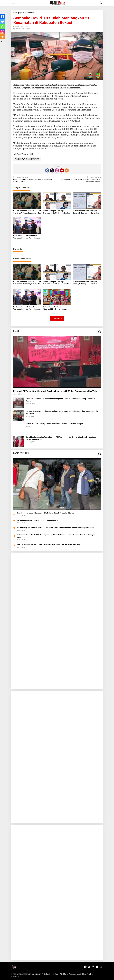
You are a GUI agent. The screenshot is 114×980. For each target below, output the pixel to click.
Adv (90, 974)
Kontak (55, 974)
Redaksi (47, 974)
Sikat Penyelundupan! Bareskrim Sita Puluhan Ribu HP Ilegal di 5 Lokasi (46, 513)
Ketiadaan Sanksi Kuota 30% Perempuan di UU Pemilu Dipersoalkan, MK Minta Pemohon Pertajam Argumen (56, 536)
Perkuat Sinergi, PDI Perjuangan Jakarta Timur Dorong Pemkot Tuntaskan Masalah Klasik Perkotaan (62, 412)
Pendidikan (17, 28)
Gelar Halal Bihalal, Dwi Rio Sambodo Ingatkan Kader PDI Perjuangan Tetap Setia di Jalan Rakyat (62, 400)
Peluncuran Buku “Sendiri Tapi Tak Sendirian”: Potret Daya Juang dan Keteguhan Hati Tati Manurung (27, 212)
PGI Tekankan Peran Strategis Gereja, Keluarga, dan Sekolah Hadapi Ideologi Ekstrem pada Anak (85, 212)
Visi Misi (63, 974)
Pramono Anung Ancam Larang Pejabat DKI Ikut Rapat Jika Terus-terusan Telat (49, 544)
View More (57, 318)
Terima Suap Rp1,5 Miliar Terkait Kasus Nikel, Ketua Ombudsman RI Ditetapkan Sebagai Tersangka (56, 528)
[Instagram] (3, 32)
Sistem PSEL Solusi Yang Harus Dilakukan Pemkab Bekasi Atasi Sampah (55, 424)
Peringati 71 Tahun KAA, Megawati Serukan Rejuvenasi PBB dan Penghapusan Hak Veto (55, 391)
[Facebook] (3, 17)
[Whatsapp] (3, 27)
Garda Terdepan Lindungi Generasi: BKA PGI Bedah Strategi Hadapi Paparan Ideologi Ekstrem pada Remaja (57, 212)
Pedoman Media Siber (77, 974)
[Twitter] (3, 22)
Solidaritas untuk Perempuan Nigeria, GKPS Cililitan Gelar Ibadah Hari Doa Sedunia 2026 (55, 308)
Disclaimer (15, 976)
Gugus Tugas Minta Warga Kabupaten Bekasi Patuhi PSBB (34, 179)
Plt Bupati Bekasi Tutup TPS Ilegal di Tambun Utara (37, 520)
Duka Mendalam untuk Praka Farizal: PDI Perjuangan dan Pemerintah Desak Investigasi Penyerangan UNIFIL (61, 438)
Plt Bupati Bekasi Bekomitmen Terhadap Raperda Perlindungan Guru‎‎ (26, 237)
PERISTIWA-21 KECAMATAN (27, 159)
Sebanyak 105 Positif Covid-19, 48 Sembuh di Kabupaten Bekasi (80, 179)
